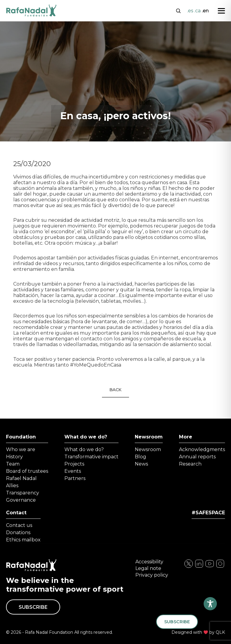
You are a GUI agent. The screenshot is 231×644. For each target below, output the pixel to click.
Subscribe (33, 607)
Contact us (19, 525)
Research (190, 464)
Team (13, 464)
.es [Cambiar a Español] (190, 11)
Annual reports (197, 457)
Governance (21, 500)
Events (73, 471)
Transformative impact (91, 457)
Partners (75, 478)
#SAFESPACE (208, 513)
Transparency (23, 493)
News (141, 464)
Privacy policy (152, 575)
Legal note (148, 568)
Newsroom (149, 437)
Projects (74, 464)
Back (115, 390)
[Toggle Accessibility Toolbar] (210, 604)
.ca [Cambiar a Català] (197, 11)
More (186, 437)
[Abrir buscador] (178, 10)
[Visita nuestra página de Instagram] (199, 567)
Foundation (21, 437)
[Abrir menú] (221, 11)
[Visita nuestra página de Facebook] (189, 567)
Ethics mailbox (23, 540)
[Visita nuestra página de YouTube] (220, 567)
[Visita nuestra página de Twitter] (210, 567)
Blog (140, 457)
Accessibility (149, 562)
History (14, 457)
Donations (18, 533)
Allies (12, 486)
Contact (16, 513)
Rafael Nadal (21, 478)
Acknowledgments (202, 449)
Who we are (21, 449)
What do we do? (86, 437)
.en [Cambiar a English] (205, 11)
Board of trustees (27, 471)
